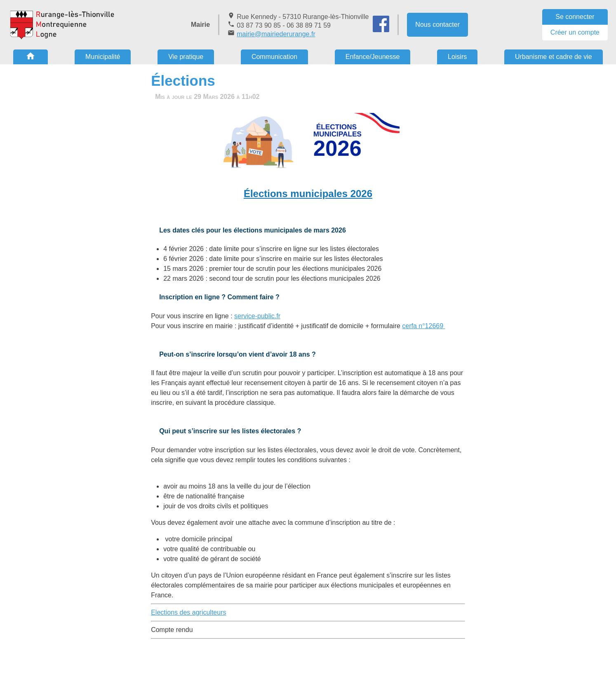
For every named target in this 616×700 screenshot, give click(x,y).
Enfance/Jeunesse (373, 57)
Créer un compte (575, 32)
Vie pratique (186, 57)
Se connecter (575, 17)
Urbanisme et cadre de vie (554, 57)
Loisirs (457, 57)
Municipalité (103, 57)
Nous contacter (437, 25)
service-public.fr (257, 316)
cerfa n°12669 (423, 326)
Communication (274, 57)
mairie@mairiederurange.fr (276, 34)
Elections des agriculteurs (188, 612)
